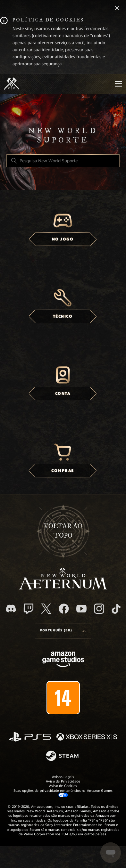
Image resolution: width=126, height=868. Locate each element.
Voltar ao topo (63, 531)
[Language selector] (63, 631)
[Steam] (63, 756)
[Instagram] (99, 609)
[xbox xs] (87, 737)
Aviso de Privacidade (63, 781)
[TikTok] (116, 609)
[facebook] (64, 609)
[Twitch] (29, 609)
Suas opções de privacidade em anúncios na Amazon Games (63, 793)
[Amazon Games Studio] (63, 660)
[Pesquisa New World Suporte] (63, 161)
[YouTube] (81, 609)
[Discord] (11, 608)
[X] (46, 609)
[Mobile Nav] (118, 84)
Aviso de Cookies (63, 786)
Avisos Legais (63, 777)
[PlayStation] (30, 737)
